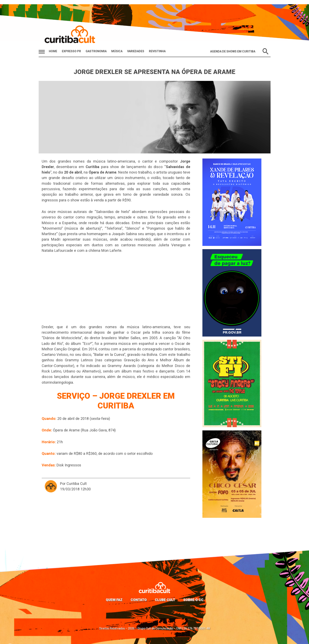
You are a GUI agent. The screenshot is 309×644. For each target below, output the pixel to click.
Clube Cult (165, 600)
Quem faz (114, 600)
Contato (139, 600)
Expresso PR (71, 51)
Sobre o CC (193, 600)
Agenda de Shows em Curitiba (233, 51)
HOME (53, 51)
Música (117, 51)
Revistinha (157, 51)
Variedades (136, 51)
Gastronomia (96, 51)
